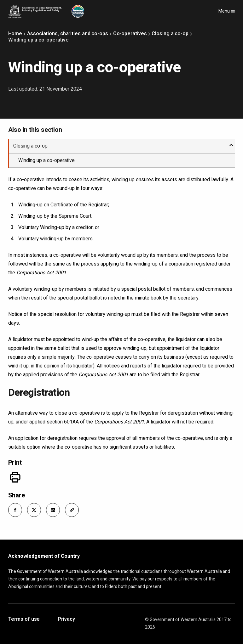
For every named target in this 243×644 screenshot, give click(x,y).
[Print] (15, 477)
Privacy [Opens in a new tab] (66, 619)
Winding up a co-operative (46, 160)
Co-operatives (130, 34)
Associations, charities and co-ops (68, 34)
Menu (227, 11)
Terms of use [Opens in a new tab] (24, 619)
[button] (15, 510)
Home (15, 34)
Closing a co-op (170, 34)
